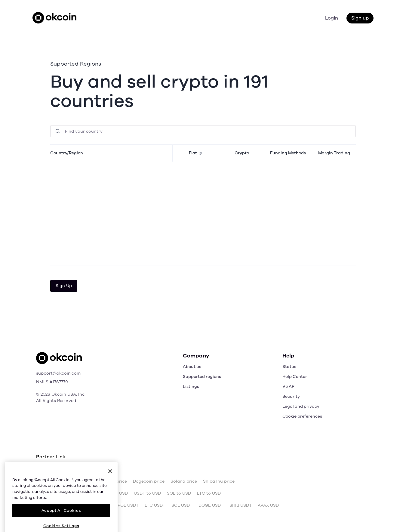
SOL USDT (182, 506)
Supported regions (202, 377)
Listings (191, 387)
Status (289, 367)
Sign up (360, 18)
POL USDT (128, 506)
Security (291, 396)
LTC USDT (155, 506)
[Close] (110, 482)
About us (192, 367)
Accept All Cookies (61, 521)
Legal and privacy (301, 406)
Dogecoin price (149, 481)
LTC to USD (209, 493)
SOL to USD (179, 493)
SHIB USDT (241, 506)
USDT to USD (147, 493)
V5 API (289, 387)
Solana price (184, 481)
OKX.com (77, 469)
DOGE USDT (211, 506)
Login (332, 18)
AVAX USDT (270, 506)
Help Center (295, 377)
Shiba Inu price (219, 481)
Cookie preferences (302, 416)
